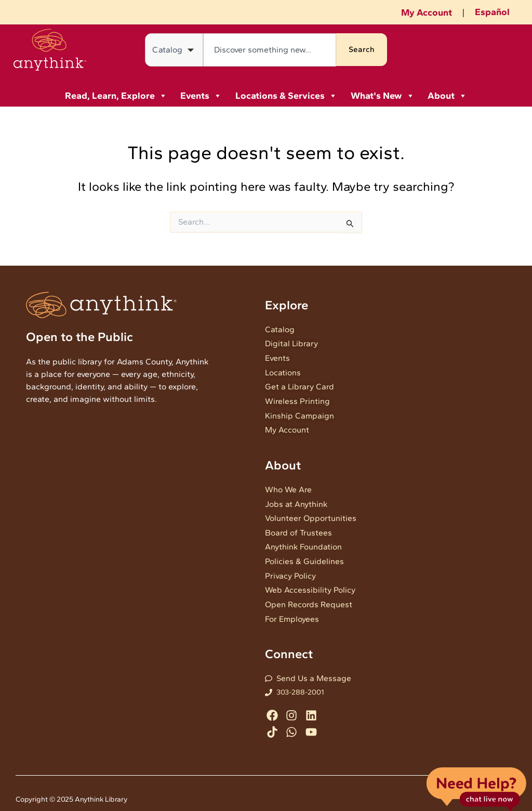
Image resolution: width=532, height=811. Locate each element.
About (447, 96)
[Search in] (174, 50)
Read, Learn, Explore (116, 96)
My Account (427, 12)
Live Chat (476, 788)
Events (201, 96)
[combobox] (269, 50)
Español (492, 12)
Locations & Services (286, 96)
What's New (383, 96)
